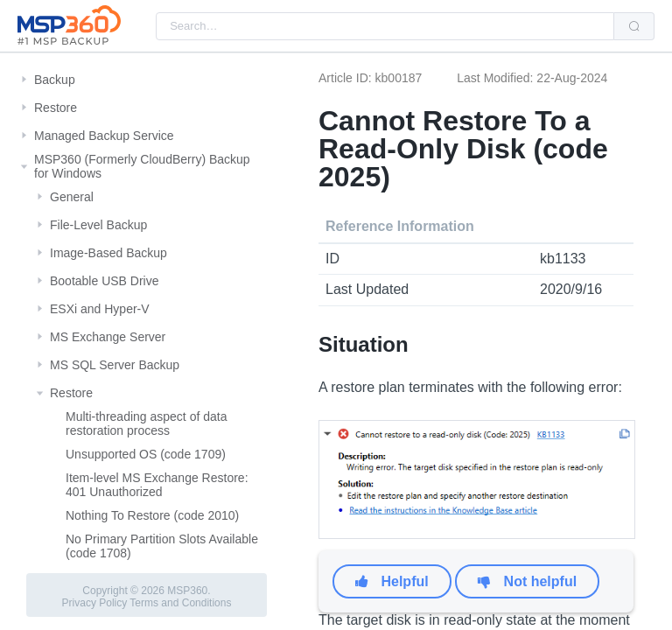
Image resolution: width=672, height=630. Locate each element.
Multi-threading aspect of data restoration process (146, 423)
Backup (55, 80)
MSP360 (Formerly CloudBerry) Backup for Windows (142, 166)
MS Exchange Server (108, 337)
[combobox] (385, 26)
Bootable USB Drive (105, 281)
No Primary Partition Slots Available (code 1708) (162, 546)
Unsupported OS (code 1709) (146, 454)
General (72, 197)
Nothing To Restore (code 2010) (152, 515)
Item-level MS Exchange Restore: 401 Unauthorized (157, 485)
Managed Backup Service (104, 136)
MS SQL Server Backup (115, 365)
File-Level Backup (98, 225)
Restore (56, 108)
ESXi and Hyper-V (100, 309)
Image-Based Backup (108, 253)
